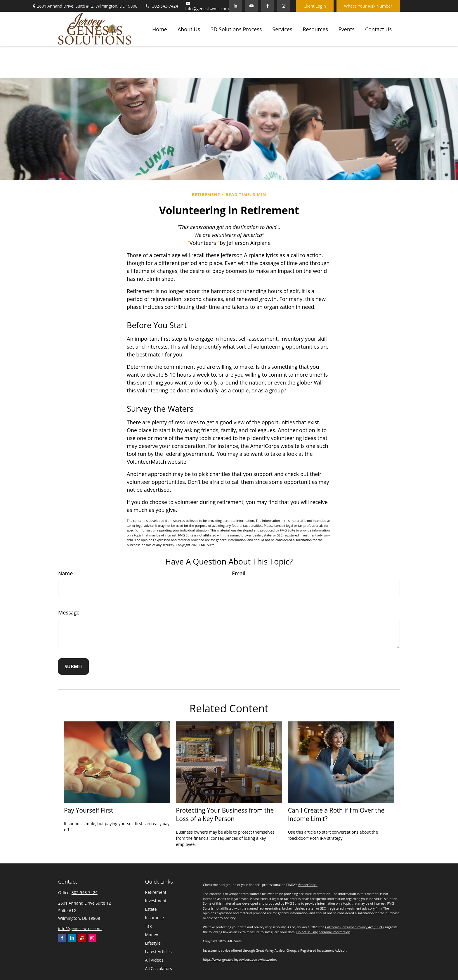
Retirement (156, 892)
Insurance (155, 918)
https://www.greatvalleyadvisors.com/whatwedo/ (240, 959)
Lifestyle (153, 943)
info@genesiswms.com (207, 6)
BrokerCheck (308, 885)
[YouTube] (251, 6)
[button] (160, 29)
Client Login (315, 6)
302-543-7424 (161, 6)
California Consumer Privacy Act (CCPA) (354, 927)
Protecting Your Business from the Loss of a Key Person (225, 814)
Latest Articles (158, 952)
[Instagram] (92, 938)
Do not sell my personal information (323, 932)
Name (65, 573)
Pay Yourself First (89, 810)
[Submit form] (73, 666)
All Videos (154, 960)
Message (69, 612)
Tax (149, 926)
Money (152, 935)
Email (239, 573)
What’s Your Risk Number (368, 6)
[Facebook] (267, 6)
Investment (156, 901)
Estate (151, 909)
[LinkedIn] (235, 6)
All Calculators (159, 968)
